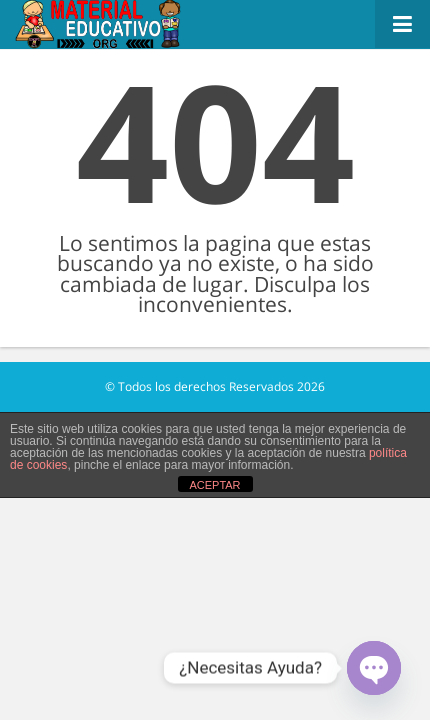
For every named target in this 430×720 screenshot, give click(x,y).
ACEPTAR (214, 485)
